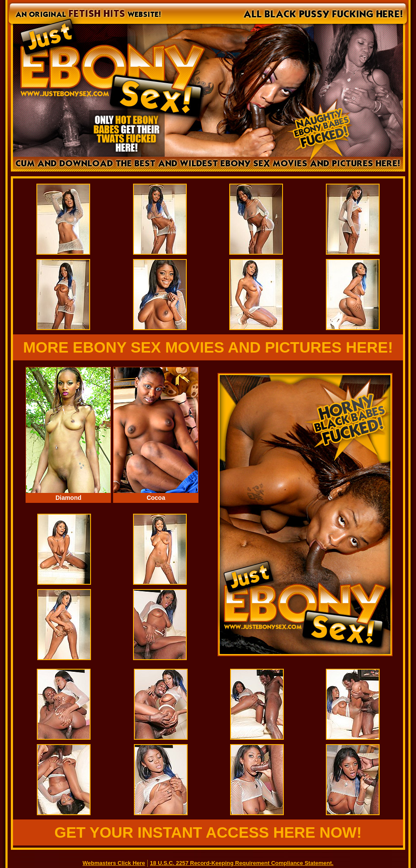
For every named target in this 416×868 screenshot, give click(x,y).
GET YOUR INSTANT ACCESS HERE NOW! (208, 832)
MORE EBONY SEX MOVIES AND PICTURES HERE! (208, 347)
